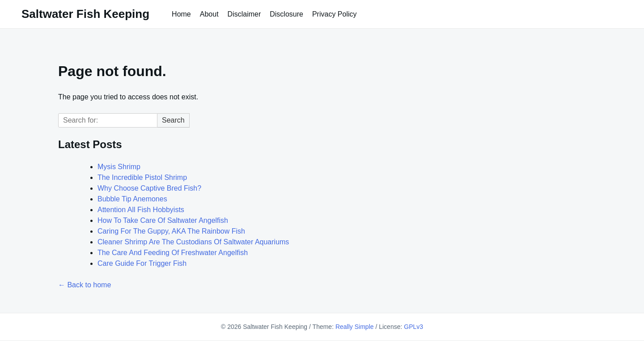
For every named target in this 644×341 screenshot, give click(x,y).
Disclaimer (244, 14)
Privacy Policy (335, 14)
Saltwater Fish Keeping (85, 14)
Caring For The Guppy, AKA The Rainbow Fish (171, 231)
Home (181, 14)
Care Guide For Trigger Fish (142, 263)
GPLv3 (413, 327)
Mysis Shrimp (119, 167)
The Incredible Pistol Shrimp (142, 177)
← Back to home (85, 285)
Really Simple (355, 327)
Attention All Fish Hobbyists (141, 210)
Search (173, 120)
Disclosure (286, 14)
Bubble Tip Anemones (132, 199)
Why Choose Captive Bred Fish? (149, 188)
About (209, 14)
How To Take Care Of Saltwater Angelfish (163, 220)
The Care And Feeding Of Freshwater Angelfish (173, 253)
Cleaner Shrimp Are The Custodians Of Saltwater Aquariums (193, 242)
